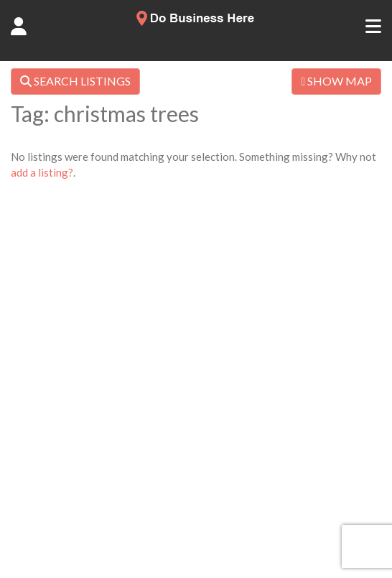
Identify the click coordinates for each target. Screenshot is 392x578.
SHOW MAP (336, 81)
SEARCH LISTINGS (75, 81)
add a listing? (42, 172)
